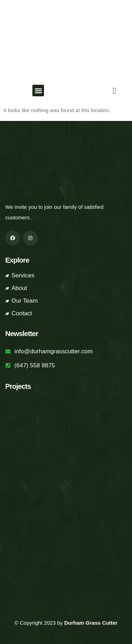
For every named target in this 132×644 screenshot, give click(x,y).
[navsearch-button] (113, 91)
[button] (38, 91)
